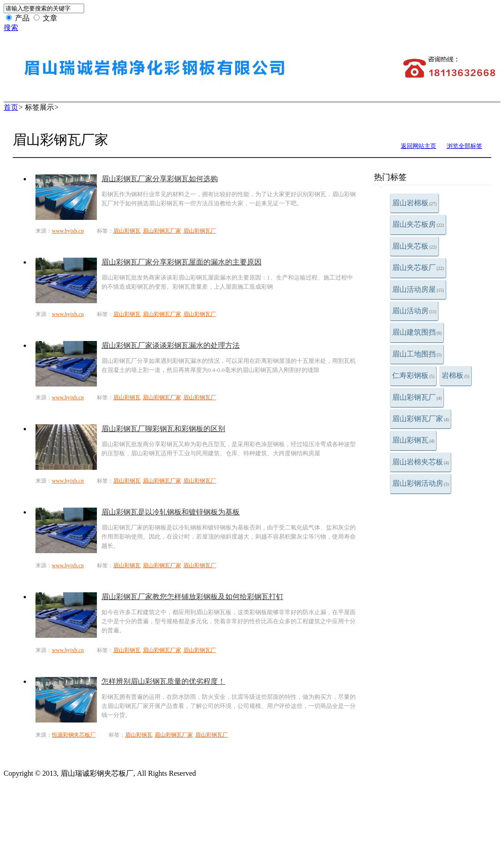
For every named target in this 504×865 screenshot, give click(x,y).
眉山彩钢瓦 (413, 440)
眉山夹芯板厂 (418, 267)
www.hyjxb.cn (68, 231)
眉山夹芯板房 (418, 224)
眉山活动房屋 (418, 289)
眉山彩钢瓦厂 (417, 397)
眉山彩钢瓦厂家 (421, 419)
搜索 (11, 28)
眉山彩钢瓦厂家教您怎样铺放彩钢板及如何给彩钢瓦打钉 (192, 597)
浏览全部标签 (464, 146)
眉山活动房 (414, 311)
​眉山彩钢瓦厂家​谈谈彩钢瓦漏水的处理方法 (171, 345)
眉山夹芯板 (414, 246)
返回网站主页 (418, 146)
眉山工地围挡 (417, 354)
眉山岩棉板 (414, 203)
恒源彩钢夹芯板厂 (74, 735)
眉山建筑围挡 (417, 332)
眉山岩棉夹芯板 (421, 462)
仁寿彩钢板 (413, 375)
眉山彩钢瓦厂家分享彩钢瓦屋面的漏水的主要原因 (181, 262)
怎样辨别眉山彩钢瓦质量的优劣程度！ (163, 681)
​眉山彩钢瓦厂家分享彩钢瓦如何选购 (160, 179)
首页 (11, 107)
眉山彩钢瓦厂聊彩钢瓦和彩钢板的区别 (163, 429)
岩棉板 (456, 375)
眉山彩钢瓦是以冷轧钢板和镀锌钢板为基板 (171, 512)
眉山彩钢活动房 (421, 483)
